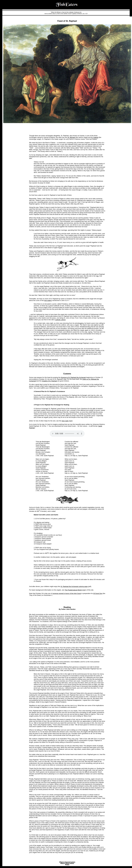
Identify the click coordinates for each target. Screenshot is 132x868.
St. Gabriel (95, 137)
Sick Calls (65, 421)
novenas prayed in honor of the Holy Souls (67, 593)
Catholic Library (60, 320)
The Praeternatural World (73, 590)
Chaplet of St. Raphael (49, 381)
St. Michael (71, 137)
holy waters (48, 300)
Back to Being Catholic (68, 863)
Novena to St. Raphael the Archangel (73, 377)
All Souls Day (98, 593)
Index (68, 865)
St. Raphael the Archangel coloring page (74, 586)
